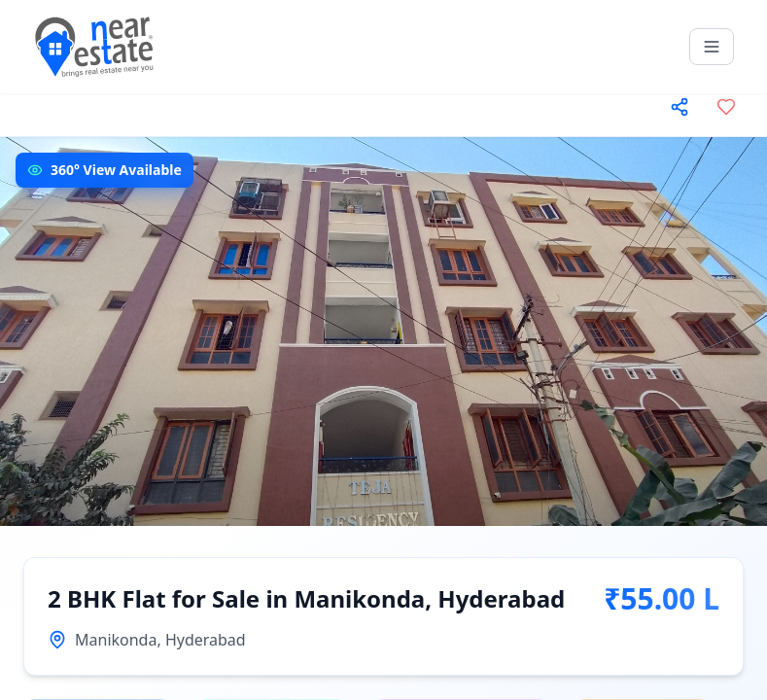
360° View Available (116, 170)
